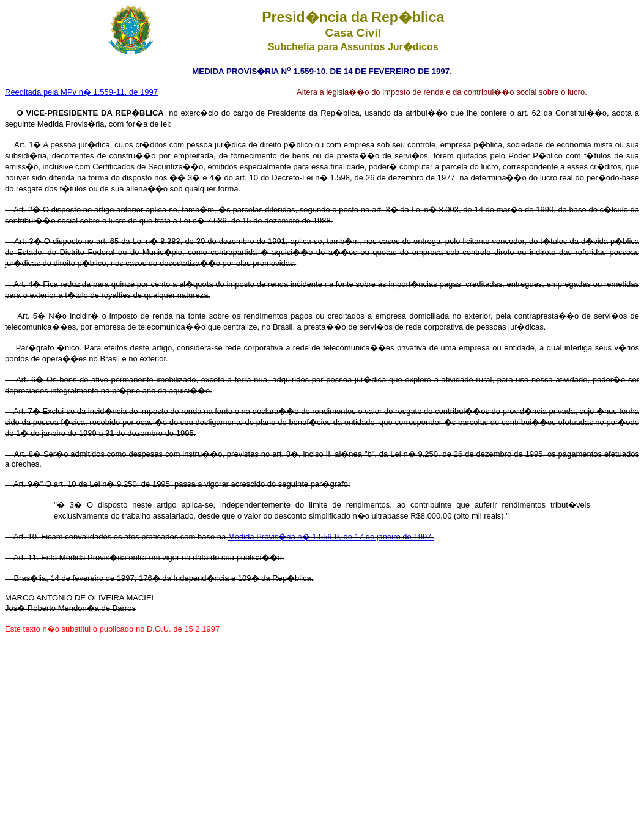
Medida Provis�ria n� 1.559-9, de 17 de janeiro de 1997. (331, 537)
